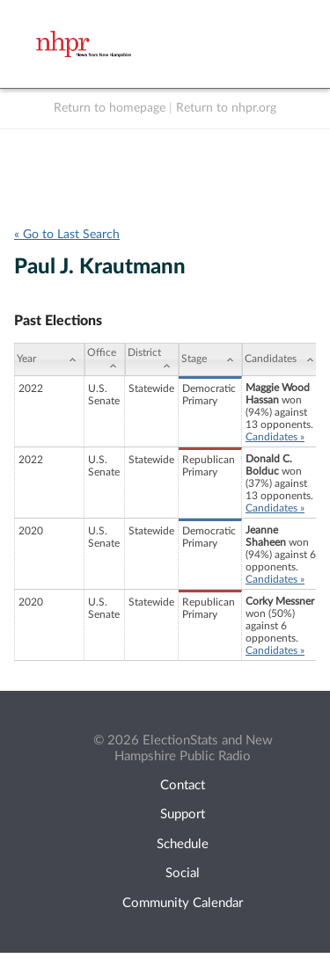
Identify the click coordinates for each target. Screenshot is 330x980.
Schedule (183, 844)
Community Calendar (183, 903)
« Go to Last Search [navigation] (67, 235)
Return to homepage (110, 108)
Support (183, 814)
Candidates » (275, 437)
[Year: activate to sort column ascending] (49, 359)
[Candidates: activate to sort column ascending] (282, 359)
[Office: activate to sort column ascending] (105, 359)
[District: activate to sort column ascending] (152, 359)
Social (183, 873)
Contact (183, 785)
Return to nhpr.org (226, 108)
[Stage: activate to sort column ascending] (210, 359)
